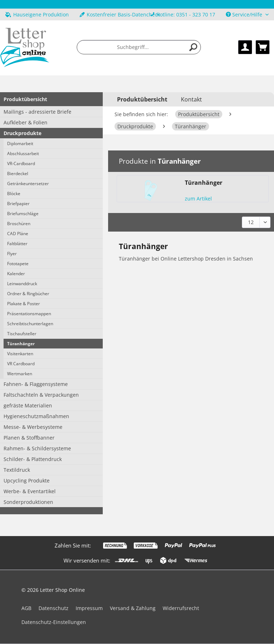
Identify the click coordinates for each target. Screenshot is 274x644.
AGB (26, 608)
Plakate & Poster (24, 304)
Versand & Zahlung (133, 608)
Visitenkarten (20, 354)
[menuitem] (182, 14)
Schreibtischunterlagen (30, 324)
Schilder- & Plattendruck (33, 459)
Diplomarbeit (20, 143)
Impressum (89, 608)
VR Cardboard (21, 364)
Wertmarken (20, 374)
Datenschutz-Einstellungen (54, 622)
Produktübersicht (25, 99)
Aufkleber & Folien (26, 122)
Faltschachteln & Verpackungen (41, 395)
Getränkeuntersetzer (28, 184)
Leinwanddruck (22, 284)
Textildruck (17, 470)
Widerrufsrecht (181, 608)
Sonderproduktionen (28, 502)
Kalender (16, 274)
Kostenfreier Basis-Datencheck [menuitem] (120, 14)
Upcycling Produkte (27, 480)
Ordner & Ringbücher (28, 294)
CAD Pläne (18, 234)
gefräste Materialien (28, 405)
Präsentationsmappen (29, 314)
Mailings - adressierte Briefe (37, 112)
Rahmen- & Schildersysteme (37, 448)
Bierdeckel (18, 174)
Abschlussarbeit (23, 153)
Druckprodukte (22, 133)
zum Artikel (198, 199)
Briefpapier (18, 204)
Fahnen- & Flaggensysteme (36, 384)
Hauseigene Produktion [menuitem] (37, 14)
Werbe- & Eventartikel (30, 491)
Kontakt (191, 99)
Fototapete (18, 264)
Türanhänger (21, 344)
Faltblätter (17, 244)
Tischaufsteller (22, 334)
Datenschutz (54, 608)
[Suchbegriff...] (139, 47)
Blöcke (14, 194)
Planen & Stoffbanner (29, 438)
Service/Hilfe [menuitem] (245, 14)
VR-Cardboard (21, 164)
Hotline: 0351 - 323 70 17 (186, 14)
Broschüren (19, 224)
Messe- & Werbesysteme (33, 427)
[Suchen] (193, 47)
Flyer (12, 254)
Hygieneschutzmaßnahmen (36, 416)
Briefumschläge (23, 214)
